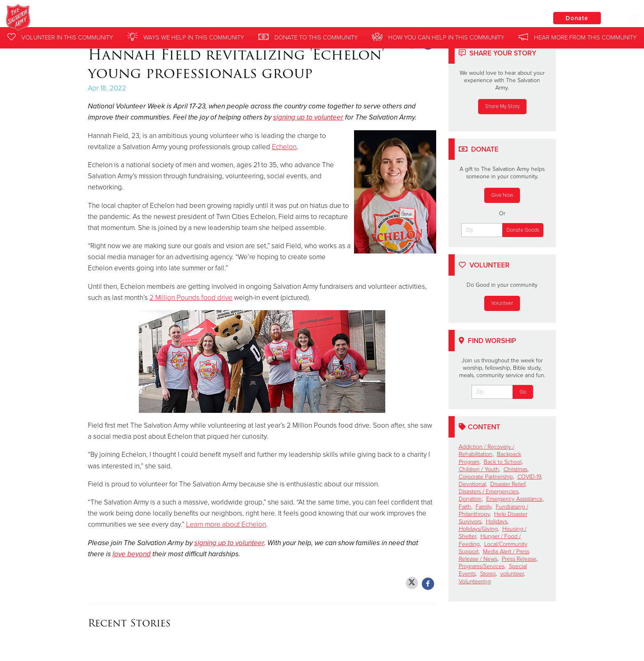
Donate (576, 18)
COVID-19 (529, 477)
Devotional (472, 484)
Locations (514, 18)
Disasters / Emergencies (489, 492)
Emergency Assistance (514, 499)
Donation (470, 499)
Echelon (284, 147)
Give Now (502, 195)
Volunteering (475, 582)
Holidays (497, 522)
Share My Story (502, 106)
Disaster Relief (508, 484)
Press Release (519, 559)
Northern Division (130, 18)
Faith (465, 507)
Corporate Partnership (486, 477)
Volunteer (502, 303)
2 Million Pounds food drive (191, 298)
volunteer (512, 574)
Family (483, 507)
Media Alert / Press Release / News (494, 555)
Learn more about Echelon (226, 524)
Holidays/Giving (478, 529)
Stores (488, 574)
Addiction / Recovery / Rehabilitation (486, 450)
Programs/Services (482, 566)
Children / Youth (479, 469)
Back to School (503, 462)
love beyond (132, 554)
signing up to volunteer (308, 117)
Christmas (515, 469)
